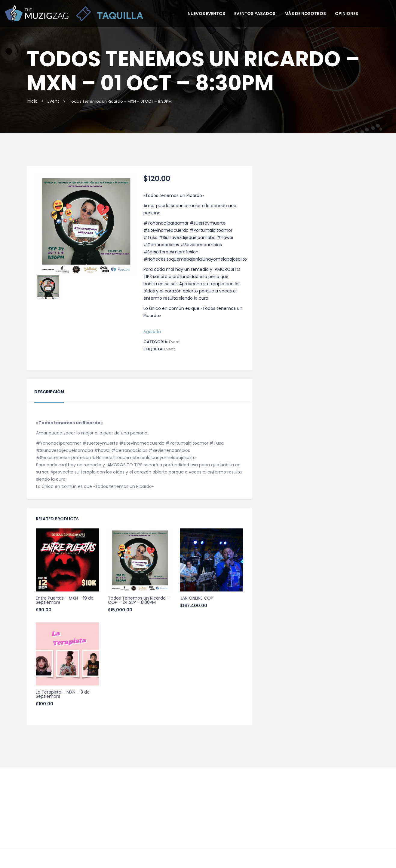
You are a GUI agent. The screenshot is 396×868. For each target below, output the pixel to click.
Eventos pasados (255, 14)
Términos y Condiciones (176, 824)
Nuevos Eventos (206, 14)
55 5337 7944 (198, 794)
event (170, 349)
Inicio (32, 101)
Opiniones (347, 14)
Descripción (49, 392)
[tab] (49, 396)
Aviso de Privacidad (225, 824)
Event (53, 101)
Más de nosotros (305, 14)
